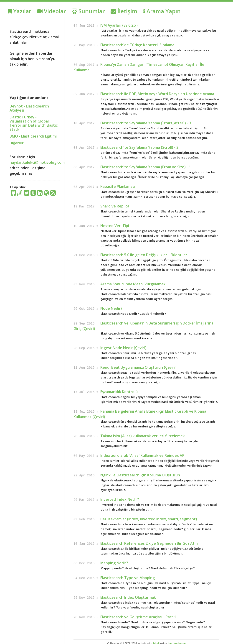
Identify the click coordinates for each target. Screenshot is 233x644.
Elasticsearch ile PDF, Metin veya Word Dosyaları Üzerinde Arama (157, 93)
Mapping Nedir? (114, 557)
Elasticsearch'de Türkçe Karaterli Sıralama (137, 45)
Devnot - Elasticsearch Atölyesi (29, 108)
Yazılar (20, 11)
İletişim (124, 11)
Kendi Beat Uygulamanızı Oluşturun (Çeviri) (138, 364)
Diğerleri (17, 143)
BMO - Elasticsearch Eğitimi (33, 136)
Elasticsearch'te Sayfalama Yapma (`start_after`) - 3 (146, 122)
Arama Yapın (162, 11)
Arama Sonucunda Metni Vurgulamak (133, 281)
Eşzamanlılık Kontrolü (119, 388)
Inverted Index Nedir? (120, 495)
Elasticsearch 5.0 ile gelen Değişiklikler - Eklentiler (144, 253)
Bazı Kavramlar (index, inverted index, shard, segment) (149, 514)
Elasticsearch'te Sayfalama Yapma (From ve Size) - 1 (146, 166)
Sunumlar (88, 11)
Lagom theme (177, 637)
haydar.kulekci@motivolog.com (37, 162)
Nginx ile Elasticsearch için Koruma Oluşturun (140, 470)
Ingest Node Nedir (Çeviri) (123, 345)
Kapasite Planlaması (118, 185)
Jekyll (156, 637)
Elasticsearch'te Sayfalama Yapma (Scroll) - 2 (139, 146)
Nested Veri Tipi (115, 224)
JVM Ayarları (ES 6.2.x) (119, 25)
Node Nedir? (111, 306)
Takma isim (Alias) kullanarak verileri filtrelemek (143, 432)
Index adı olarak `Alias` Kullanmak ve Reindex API (143, 451)
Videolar (51, 11)
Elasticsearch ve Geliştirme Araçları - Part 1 (138, 611)
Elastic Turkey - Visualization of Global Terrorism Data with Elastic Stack (34, 123)
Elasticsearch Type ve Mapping (128, 572)
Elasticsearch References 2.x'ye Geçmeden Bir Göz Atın (149, 538)
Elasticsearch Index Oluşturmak (128, 591)
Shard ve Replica (115, 204)
